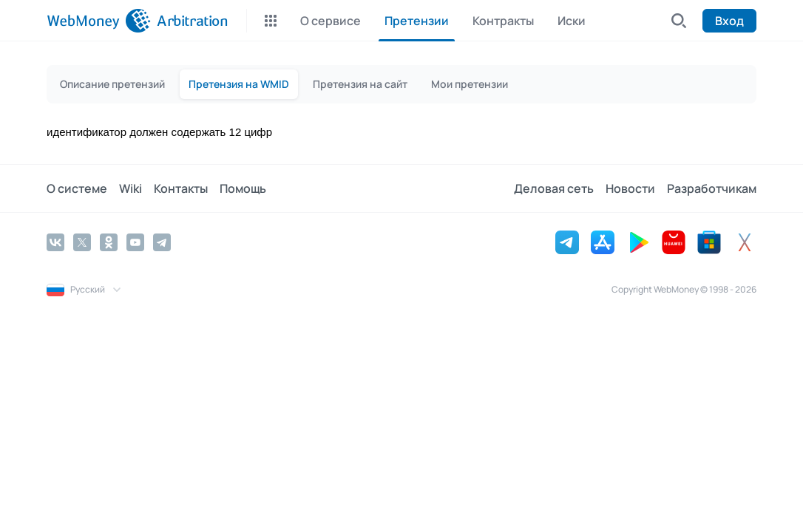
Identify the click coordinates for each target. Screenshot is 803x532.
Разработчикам (712, 188)
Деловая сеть (554, 188)
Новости (630, 188)
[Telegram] (162, 242)
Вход (729, 21)
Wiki (131, 188)
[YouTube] (135, 242)
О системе (77, 188)
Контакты (181, 188)
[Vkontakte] (55, 242)
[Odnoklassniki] (109, 242)
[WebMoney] (99, 21)
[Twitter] (82, 242)
